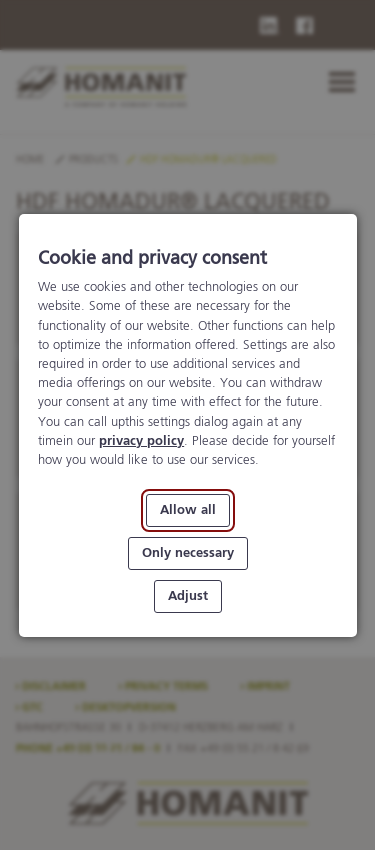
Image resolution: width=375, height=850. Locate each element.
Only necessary (188, 552)
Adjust (188, 595)
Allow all (188, 510)
